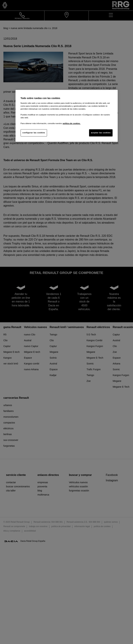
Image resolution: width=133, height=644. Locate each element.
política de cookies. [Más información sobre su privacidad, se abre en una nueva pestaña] (72, 123)
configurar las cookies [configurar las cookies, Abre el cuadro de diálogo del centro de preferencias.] (34, 133)
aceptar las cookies (101, 133)
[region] (67, 116)
